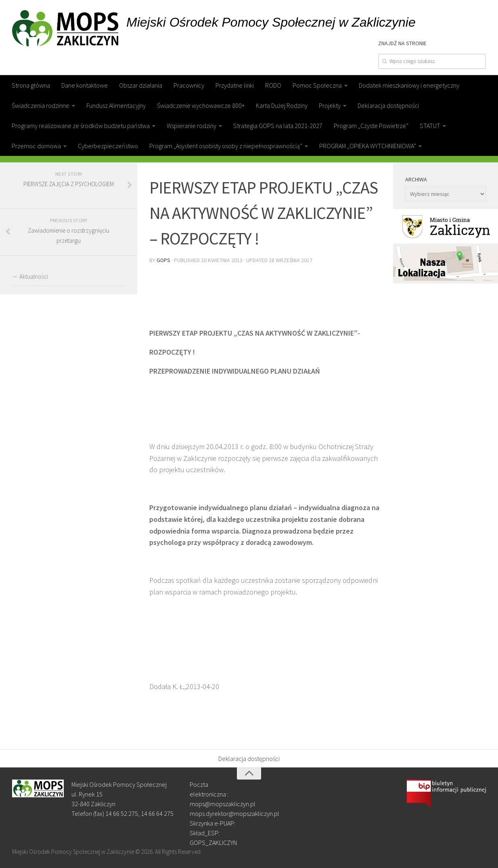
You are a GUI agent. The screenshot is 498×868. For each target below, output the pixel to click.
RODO (273, 85)
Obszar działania (141, 85)
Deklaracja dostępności (388, 105)
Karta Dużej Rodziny (282, 105)
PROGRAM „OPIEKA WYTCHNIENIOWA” (368, 146)
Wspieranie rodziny (191, 126)
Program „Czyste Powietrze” (371, 126)
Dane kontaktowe (85, 85)
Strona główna (31, 85)
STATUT (430, 126)
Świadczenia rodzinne (41, 105)
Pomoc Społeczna (317, 85)
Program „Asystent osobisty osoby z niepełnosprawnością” (226, 146)
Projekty (330, 105)
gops (164, 260)
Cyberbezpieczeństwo (108, 146)
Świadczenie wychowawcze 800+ (201, 105)
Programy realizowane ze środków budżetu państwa (81, 126)
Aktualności (34, 276)
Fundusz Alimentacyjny (116, 105)
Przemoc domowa (36, 146)
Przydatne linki (235, 85)
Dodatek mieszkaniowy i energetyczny (409, 85)
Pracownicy (189, 85)
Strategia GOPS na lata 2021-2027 (278, 126)
